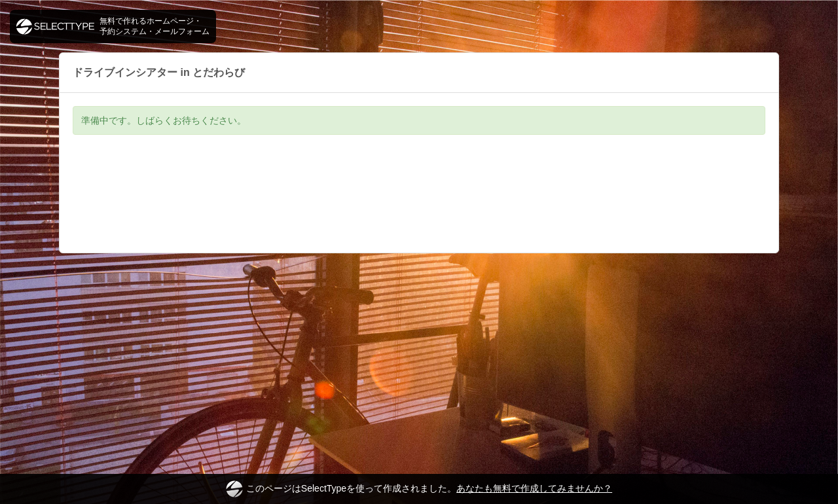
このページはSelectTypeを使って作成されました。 (419, 489)
